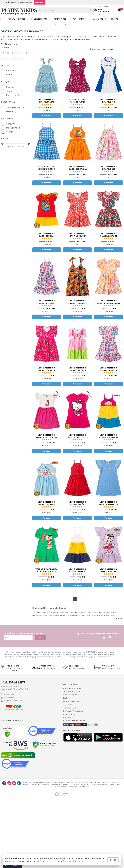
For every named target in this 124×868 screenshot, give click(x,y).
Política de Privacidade (73, 711)
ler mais (119, 618)
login (100, 9)
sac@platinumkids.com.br (14, 701)
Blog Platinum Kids (71, 701)
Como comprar (70, 695)
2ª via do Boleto (9, 2)
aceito (113, 860)
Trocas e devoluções (72, 691)
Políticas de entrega (72, 688)
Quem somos (69, 714)
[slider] (2, 144)
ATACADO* (39, 2)
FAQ (65, 698)
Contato (67, 718)
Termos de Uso (70, 708)
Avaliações (68, 704)
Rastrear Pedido (25, 2)
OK (40, 638)
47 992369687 (9, 694)
